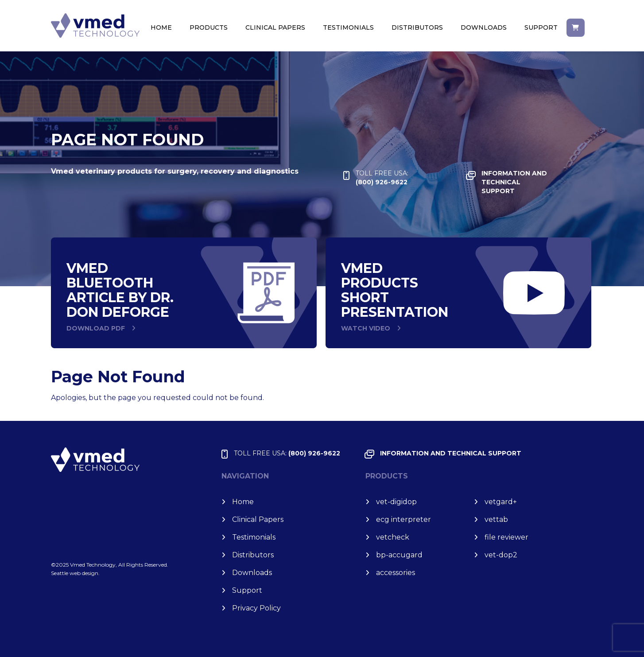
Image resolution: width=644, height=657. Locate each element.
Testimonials (348, 27)
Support (541, 27)
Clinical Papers (275, 27)
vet (501, 502)
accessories (396, 573)
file (506, 537)
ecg (403, 519)
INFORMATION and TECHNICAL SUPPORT (514, 182)
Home (161, 27)
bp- (399, 555)
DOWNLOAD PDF (96, 328)
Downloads (484, 27)
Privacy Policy (256, 608)
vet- (396, 502)
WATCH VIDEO (366, 328)
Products (209, 27)
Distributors (417, 27)
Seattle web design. (75, 573)
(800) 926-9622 (382, 177)
